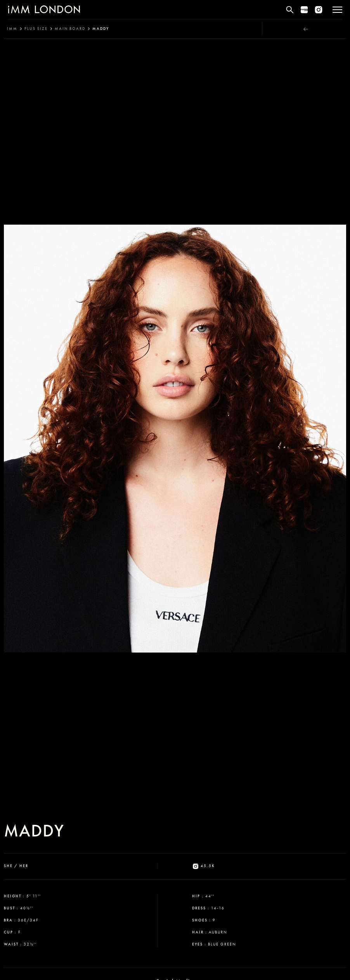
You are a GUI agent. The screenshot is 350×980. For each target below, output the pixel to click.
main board (70, 29)
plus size (36, 29)
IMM (12, 29)
